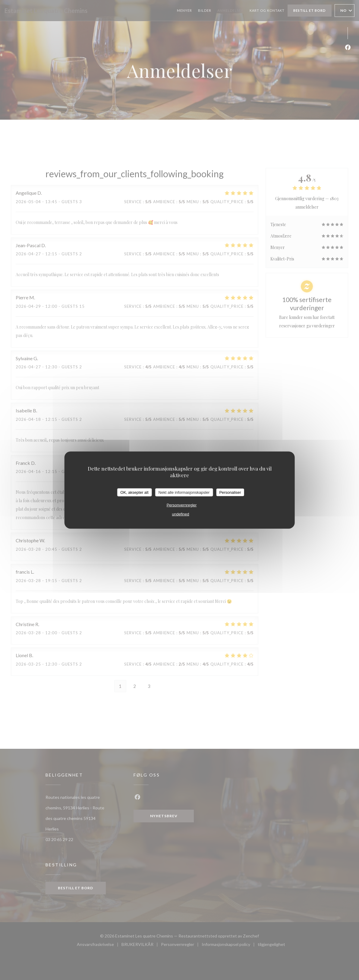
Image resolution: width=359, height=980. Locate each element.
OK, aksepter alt (134, 492)
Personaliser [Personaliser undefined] (230, 492)
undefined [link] (180, 514)
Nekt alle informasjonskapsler (184, 492)
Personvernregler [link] (182, 505)
